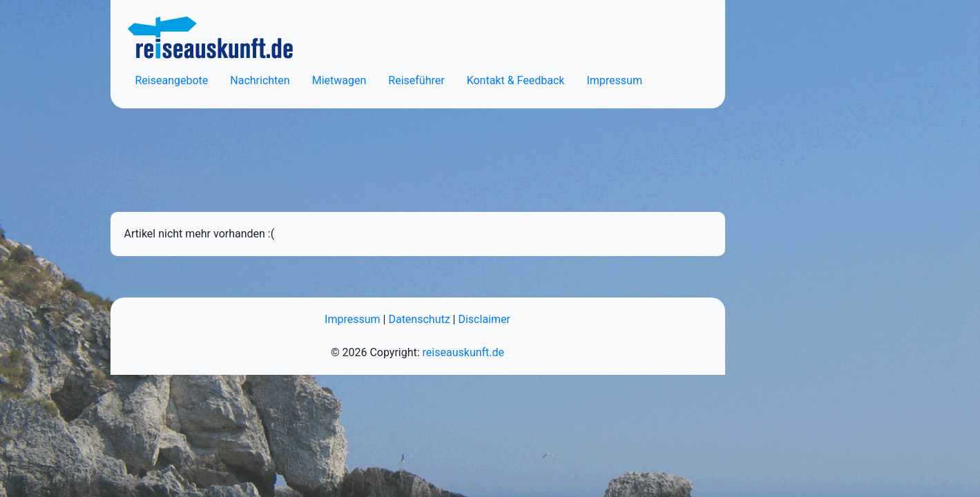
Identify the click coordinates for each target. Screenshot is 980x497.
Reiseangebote (172, 80)
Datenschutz (419, 319)
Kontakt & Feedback (516, 80)
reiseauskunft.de (463, 352)
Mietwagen (339, 80)
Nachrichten (260, 80)
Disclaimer (484, 319)
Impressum (614, 80)
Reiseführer (416, 80)
